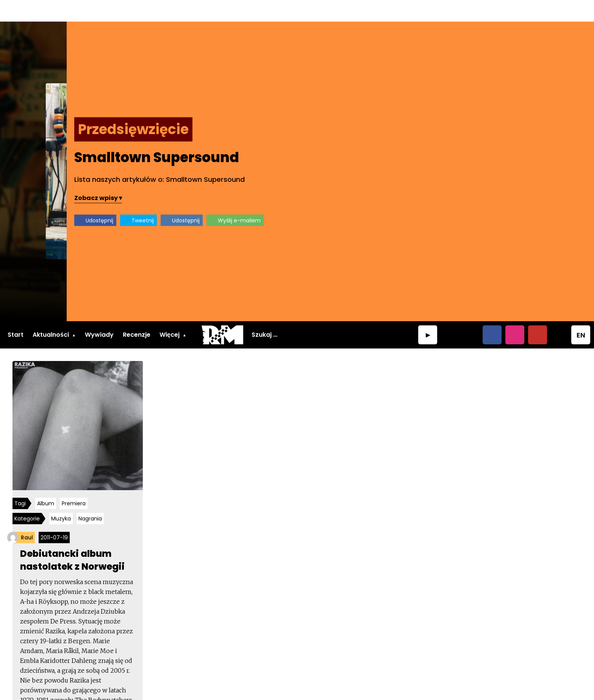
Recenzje (137, 313)
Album (48, 484)
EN (581, 313)
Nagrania (93, 499)
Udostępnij (359, 198)
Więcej (170, 313)
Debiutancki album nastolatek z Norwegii (75, 540)
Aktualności (51, 313)
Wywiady (99, 313)
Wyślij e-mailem (499, 198)
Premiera (76, 484)
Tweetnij (403, 198)
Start (16, 313)
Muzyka (64, 499)
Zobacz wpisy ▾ (358, 176)
